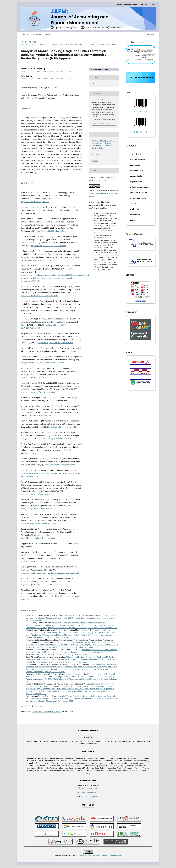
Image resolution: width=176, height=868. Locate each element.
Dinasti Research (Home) (128, 4)
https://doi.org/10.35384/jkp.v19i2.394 (51, 231)
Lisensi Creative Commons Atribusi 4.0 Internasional (100, 856)
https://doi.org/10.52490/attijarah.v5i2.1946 (56, 343)
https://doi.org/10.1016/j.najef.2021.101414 (49, 246)
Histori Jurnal (135, 215)
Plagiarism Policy (136, 182)
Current (25, 34)
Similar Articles (29, 611)
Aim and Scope (135, 165)
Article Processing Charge (139, 187)
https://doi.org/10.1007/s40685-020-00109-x (38, 509)
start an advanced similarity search (47, 712)
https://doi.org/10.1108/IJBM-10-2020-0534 (38, 392)
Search (149, 34)
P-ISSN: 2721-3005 (141, 132)
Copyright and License (138, 198)
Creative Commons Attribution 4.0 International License (104, 193)
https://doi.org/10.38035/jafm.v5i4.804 (41, 88)
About (48, 34)
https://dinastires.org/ (88, 788)
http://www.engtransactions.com (38, 415)
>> (41, 706)
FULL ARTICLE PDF (101, 69)
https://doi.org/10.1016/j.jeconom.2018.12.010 (39, 585)
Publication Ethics (136, 171)
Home (23, 42)
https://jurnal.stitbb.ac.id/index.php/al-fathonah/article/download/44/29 (50, 573)
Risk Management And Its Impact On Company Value (85, 615)
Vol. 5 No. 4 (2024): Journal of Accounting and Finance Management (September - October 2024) (65, 44)
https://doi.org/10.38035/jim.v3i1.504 (36, 561)
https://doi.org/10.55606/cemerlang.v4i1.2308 (39, 296)
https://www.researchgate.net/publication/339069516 (43, 363)
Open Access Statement (138, 193)
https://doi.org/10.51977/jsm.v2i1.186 (60, 465)
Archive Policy (135, 209)
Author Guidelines (136, 176)
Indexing (133, 220)
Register (144, 4)
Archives (37, 34)
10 (37, 706)
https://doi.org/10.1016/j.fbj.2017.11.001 (63, 427)
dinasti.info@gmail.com (91, 796)
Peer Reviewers (135, 154)
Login (153, 4)
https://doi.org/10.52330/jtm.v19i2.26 (56, 439)
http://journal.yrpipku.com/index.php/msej (38, 523)
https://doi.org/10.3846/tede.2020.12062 (37, 494)
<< (22, 706)
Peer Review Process (137, 160)
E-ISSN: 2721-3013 (141, 111)
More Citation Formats (102, 124)
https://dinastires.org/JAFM (88, 792)
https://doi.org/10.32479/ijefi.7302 (34, 377)
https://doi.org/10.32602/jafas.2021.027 (40, 260)
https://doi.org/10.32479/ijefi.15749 (35, 202)
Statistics (133, 204)
